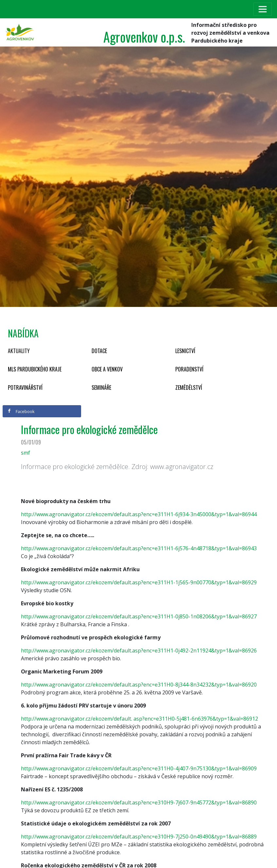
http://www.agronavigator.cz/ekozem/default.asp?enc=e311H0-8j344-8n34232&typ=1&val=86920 (139, 685)
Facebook (21, 411)
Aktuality (19, 351)
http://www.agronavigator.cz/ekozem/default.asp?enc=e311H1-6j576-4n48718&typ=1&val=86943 (139, 548)
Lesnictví (185, 351)
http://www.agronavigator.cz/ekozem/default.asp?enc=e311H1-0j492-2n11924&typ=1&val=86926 (139, 651)
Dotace (99, 351)
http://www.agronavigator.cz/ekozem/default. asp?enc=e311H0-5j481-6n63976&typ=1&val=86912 (139, 719)
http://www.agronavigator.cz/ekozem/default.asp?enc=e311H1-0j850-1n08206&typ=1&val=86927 (139, 616)
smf (26, 453)
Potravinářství (25, 387)
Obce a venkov (107, 369)
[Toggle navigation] (263, 9)
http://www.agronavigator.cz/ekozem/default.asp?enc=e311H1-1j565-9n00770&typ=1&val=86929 (139, 582)
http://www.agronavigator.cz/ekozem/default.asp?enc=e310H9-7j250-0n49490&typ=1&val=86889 (139, 837)
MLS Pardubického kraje (35, 369)
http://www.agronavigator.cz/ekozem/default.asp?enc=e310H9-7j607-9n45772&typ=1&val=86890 (139, 802)
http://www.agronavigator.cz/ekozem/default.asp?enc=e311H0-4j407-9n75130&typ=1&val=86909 (139, 768)
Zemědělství (189, 387)
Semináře (101, 387)
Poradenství (189, 369)
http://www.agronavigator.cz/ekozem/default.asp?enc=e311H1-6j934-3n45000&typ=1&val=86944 (139, 514)
